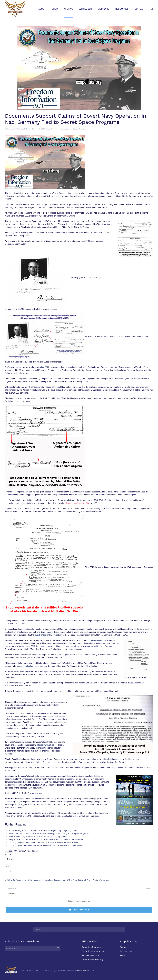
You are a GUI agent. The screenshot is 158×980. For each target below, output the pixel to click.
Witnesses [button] (85, 9)
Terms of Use (125, 951)
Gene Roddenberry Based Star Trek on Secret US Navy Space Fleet (39, 837)
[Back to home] (15, 9)
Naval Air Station (53, 880)
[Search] (78, 930)
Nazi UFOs (67, 880)
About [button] (42, 9)
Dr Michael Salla (21, 129)
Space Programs (80, 129)
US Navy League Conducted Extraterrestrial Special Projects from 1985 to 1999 (44, 842)
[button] (152, 9)
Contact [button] (140, 9)
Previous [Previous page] (11, 888)
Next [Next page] (148, 888)
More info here (17, 808)
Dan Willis (46, 367)
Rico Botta (78, 880)
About (122, 947)
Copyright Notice (35, 793)
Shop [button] (55, 9)
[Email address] (32, 948)
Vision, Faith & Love (84, 971)
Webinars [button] (104, 9)
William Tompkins (101, 880)
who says (94, 204)
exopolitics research (63, 129)
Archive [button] (68, 9)
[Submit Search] (121, 930)
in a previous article (97, 640)
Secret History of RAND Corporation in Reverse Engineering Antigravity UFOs (43, 831)
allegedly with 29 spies (47, 745)
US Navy (88, 880)
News (121, 955)
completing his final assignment (31, 666)
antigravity (10, 880)
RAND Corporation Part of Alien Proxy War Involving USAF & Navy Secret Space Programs (49, 834)
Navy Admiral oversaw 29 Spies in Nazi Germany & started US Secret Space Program (46, 839)
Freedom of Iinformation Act (30, 880)
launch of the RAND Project (47, 635)
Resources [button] (122, 9)
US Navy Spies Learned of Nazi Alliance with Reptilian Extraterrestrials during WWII (45, 845)
